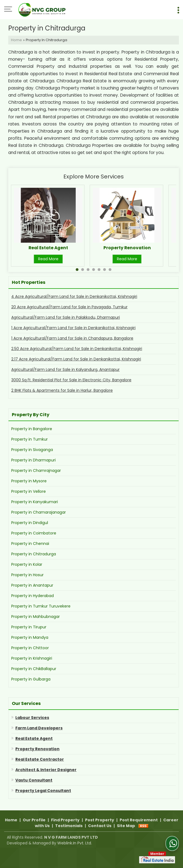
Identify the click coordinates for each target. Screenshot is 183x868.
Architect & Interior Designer (46, 770)
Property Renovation (127, 248)
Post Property (100, 820)
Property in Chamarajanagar (39, 512)
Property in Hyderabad (33, 596)
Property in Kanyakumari (35, 502)
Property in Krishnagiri (32, 658)
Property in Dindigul (30, 523)
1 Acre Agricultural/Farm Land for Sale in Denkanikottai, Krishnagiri (73, 328)
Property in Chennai (30, 544)
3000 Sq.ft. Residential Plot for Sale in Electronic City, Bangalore (71, 380)
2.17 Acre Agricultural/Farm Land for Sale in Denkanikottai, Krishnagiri (76, 359)
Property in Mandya (30, 637)
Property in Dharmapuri (33, 460)
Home (16, 40)
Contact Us (100, 826)
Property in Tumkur (29, 439)
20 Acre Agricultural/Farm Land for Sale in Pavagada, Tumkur (69, 307)
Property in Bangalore (32, 429)
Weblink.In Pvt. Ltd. (75, 843)
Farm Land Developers (39, 728)
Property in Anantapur (32, 585)
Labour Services (32, 718)
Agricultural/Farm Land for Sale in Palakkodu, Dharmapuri (66, 317)
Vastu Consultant (34, 780)
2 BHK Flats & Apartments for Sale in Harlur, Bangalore (62, 390)
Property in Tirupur (29, 627)
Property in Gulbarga (31, 679)
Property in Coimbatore (34, 533)
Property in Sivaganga (32, 450)
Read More (48, 259)
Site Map (126, 826)
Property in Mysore (29, 481)
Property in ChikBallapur (34, 669)
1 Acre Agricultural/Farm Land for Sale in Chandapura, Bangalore (72, 338)
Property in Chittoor (30, 648)
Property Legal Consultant (43, 791)
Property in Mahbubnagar (36, 617)
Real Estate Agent (48, 248)
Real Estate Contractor (40, 759)
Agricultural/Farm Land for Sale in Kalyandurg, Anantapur (65, 369)
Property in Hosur (27, 575)
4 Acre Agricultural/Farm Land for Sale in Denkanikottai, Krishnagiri (74, 296)
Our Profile (34, 820)
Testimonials (69, 826)
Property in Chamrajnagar (36, 471)
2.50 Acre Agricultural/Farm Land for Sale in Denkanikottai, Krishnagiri (77, 349)
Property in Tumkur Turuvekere (41, 606)
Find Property (65, 820)
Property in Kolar (27, 564)
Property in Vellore (29, 491)
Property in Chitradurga (34, 554)
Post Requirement (139, 820)
